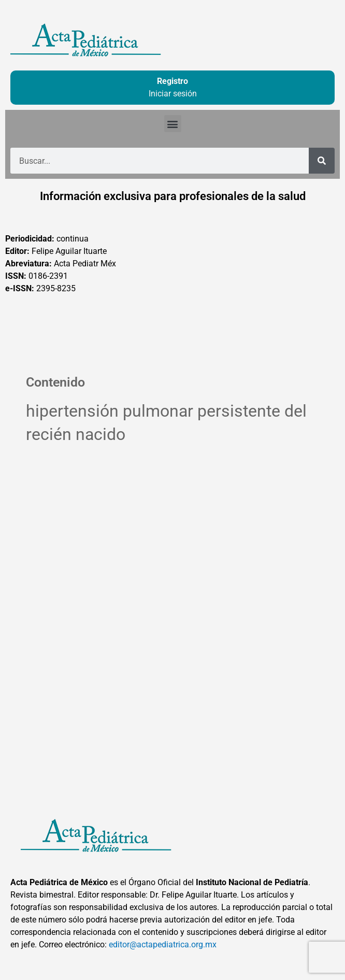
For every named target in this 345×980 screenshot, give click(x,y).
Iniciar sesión (173, 94)
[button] (173, 124)
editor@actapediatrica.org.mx (163, 945)
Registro (172, 81)
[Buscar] (322, 161)
